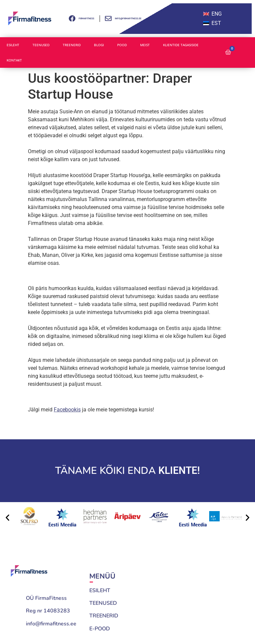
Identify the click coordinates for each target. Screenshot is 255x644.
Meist (145, 45)
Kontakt (14, 60)
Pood (122, 45)
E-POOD (100, 629)
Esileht (13, 45)
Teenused (41, 45)
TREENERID (104, 616)
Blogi (99, 45)
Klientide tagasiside (181, 45)
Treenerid (72, 45)
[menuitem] (212, 14)
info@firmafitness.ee (51, 624)
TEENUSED (103, 603)
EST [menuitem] (216, 23)
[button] (7, 518)
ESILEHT (100, 590)
